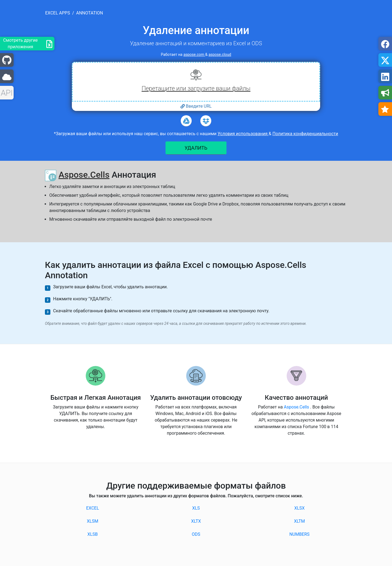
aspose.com (194, 55)
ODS (196, 534)
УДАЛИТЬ (196, 148)
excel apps (58, 13)
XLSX (299, 508)
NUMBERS (299, 534)
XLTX (196, 521)
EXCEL (92, 508)
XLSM (93, 521)
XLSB (93, 534)
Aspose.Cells (84, 175)
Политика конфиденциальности (305, 134)
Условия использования (243, 134)
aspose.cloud (220, 55)
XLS (196, 508)
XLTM (299, 521)
